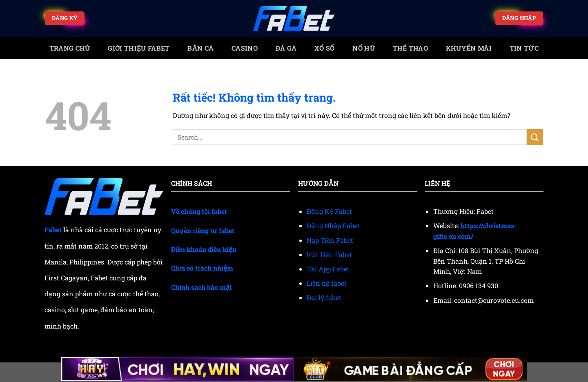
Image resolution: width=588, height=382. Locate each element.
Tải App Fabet (328, 269)
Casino (245, 48)
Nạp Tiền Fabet (330, 240)
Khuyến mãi (469, 48)
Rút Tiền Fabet (329, 254)
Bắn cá (200, 48)
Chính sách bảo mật (202, 287)
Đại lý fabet (324, 297)
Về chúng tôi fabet (199, 211)
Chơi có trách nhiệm (202, 268)
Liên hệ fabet (327, 283)
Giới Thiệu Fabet (139, 48)
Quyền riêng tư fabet (203, 230)
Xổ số (325, 48)
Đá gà (286, 48)
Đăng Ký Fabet (329, 211)
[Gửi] (535, 137)
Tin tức (524, 48)
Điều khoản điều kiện (204, 249)
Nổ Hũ (364, 48)
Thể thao (411, 48)
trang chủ (70, 48)
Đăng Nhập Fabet (333, 225)
